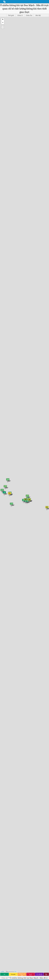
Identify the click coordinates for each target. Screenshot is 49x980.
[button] (3, 20)
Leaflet (2, 971)
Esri (16, 971)
